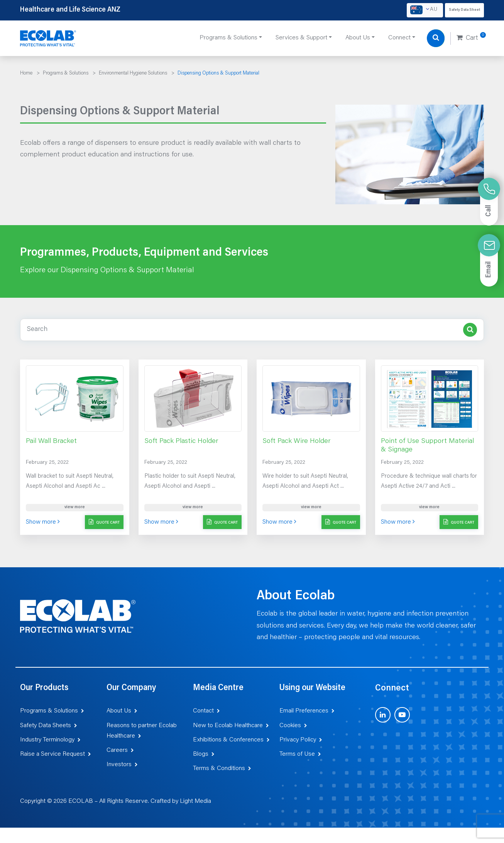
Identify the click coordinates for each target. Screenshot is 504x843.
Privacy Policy (298, 740)
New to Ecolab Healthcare (228, 726)
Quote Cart (104, 522)
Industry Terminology (47, 740)
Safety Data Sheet (464, 10)
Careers (117, 750)
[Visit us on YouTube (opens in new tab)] (402, 715)
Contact (203, 711)
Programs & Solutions (49, 711)
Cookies (290, 726)
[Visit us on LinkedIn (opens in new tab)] (383, 715)
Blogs (201, 754)
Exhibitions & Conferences (228, 740)
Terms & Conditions (219, 768)
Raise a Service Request (52, 754)
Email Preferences (304, 711)
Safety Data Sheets (46, 726)
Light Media (195, 801)
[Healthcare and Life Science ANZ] (48, 39)
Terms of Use (297, 754)
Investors (119, 765)
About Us (119, 711)
